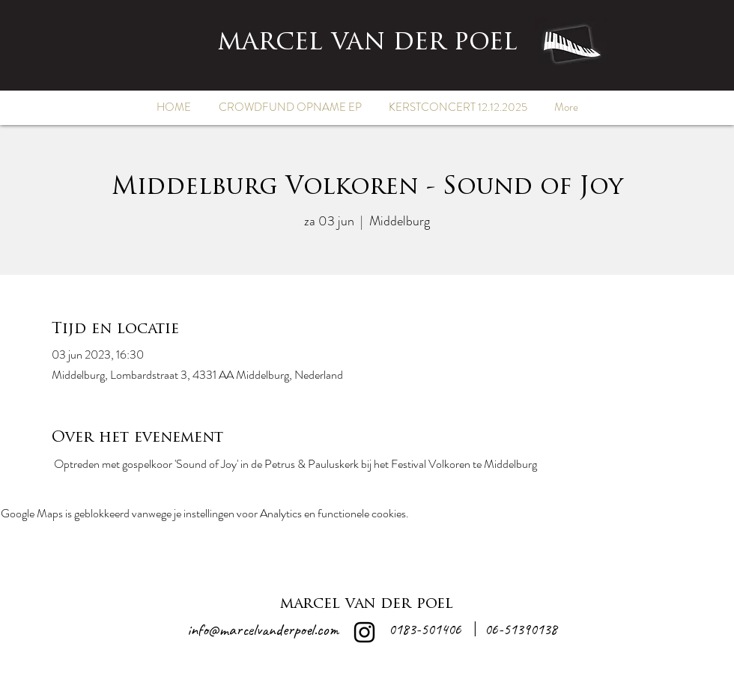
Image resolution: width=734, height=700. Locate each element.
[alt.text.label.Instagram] (364, 632)
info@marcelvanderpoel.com (263, 630)
